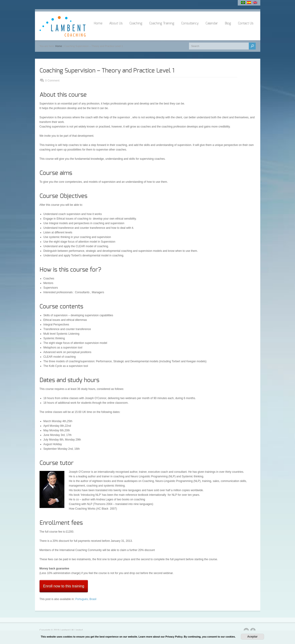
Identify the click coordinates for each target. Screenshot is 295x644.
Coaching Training (162, 23)
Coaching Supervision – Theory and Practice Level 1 (107, 71)
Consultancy (190, 23)
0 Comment (52, 81)
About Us (116, 23)
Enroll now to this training (64, 586)
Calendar (212, 23)
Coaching (136, 23)
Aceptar (252, 637)
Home (98, 23)
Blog (228, 23)
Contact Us (246, 23)
